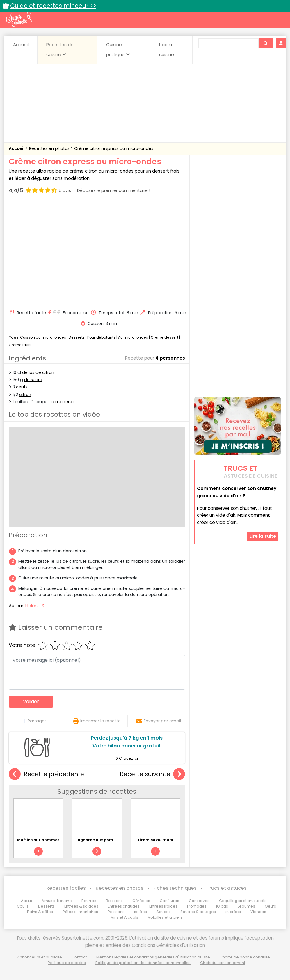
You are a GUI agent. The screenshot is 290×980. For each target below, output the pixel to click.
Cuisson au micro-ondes (43, 337)
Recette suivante (152, 774)
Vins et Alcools (124, 917)
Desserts (77, 337)
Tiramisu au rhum (155, 840)
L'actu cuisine (167, 50)
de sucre (33, 380)
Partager (35, 721)
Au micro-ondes (133, 337)
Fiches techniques (175, 888)
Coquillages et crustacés (243, 901)
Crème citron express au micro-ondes (114, 148)
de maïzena (61, 402)
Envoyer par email (159, 721)
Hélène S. (35, 606)
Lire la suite (263, 536)
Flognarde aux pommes (98, 840)
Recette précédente (46, 774)
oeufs (22, 387)
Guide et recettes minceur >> (53, 6)
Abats (26, 901)
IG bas (222, 906)
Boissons (114, 901)
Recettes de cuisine (60, 50)
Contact (79, 957)
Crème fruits (20, 345)
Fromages (197, 906)
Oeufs (270, 906)
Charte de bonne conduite (245, 957)
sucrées (233, 912)
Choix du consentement (223, 963)
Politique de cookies (67, 963)
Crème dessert (164, 337)
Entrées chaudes (124, 906)
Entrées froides (163, 906)
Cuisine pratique (118, 50)
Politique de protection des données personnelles (143, 963)
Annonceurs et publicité (40, 957)
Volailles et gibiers (165, 917)
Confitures (169, 901)
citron (25, 395)
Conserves (199, 901)
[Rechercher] (266, 43)
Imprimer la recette (97, 721)
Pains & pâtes (40, 912)
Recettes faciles (66, 888)
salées (140, 912)
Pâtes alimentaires (80, 912)
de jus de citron (38, 372)
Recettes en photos (50, 148)
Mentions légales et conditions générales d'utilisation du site (153, 957)
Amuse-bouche (57, 901)
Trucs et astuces (227, 888)
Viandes (258, 912)
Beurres (89, 901)
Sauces (164, 912)
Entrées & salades (81, 906)
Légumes (246, 906)
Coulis (23, 906)
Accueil (21, 45)
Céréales (141, 901)
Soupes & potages (198, 912)
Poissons (116, 912)
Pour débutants (101, 337)
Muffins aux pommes (38, 840)
